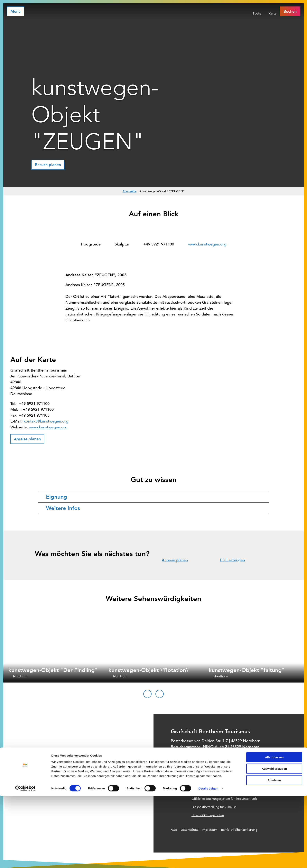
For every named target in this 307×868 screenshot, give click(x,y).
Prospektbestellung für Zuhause (214, 807)
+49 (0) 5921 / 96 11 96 (200, 753)
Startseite (130, 191)
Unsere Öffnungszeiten (208, 815)
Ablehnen (274, 852)
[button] (48, 165)
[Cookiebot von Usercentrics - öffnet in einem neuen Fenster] (25, 860)
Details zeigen (208, 860)
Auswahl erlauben (274, 840)
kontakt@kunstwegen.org (46, 421)
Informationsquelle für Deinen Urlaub (218, 791)
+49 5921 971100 (159, 244)
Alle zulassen (274, 829)
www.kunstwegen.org (207, 244)
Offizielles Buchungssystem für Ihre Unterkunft (224, 799)
